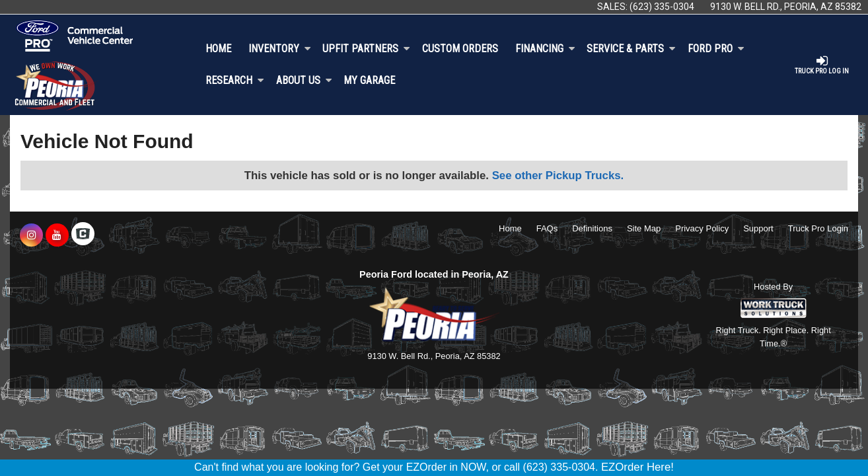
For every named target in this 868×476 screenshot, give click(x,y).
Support (758, 228)
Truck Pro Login (818, 228)
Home (218, 49)
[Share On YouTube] (57, 235)
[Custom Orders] (460, 49)
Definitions (592, 228)
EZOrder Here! (637, 467)
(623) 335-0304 (662, 7)
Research (235, 80)
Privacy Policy (702, 228)
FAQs (547, 228)
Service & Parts (631, 49)
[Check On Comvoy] (83, 235)
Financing (545, 49)
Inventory (280, 49)
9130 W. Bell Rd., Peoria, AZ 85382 (786, 7)
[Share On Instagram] (31, 235)
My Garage (369, 80)
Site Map (644, 228)
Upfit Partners (366, 49)
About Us (304, 80)
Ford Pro (716, 49)
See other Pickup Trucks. (558, 176)
